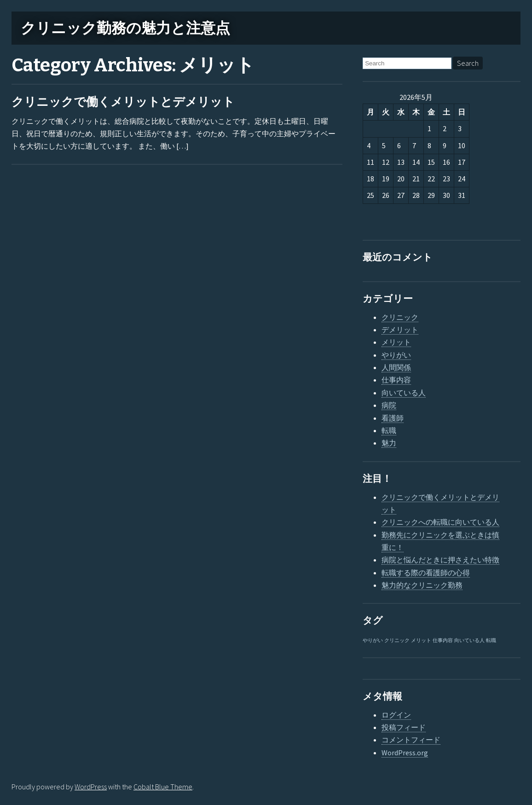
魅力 (389, 443)
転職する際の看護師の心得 (426, 573)
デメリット (400, 330)
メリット (396, 342)
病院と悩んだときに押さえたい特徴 (440, 560)
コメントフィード (411, 740)
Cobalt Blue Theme (163, 787)
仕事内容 (396, 380)
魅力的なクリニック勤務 (422, 585)
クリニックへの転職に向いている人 (440, 522)
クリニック (400, 317)
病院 (389, 405)
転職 (389, 430)
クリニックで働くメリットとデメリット (123, 102)
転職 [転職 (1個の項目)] (491, 640)
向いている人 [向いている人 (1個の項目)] (469, 640)
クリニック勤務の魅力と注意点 (125, 28)
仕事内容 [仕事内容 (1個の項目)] (443, 640)
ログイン (396, 715)
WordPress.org (405, 753)
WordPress (91, 787)
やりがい (396, 355)
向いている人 (404, 393)
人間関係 (396, 367)
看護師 (393, 418)
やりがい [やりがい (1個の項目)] (373, 640)
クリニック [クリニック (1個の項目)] (397, 640)
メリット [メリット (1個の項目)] (421, 640)
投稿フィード (404, 727)
